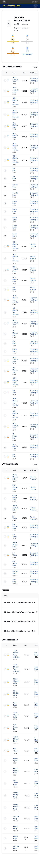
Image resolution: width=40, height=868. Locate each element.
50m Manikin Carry (15, 125)
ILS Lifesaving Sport (12, 6)
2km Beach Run (15, 436)
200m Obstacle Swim (15, 269)
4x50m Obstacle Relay (15, 508)
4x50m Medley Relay (15, 498)
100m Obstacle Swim (15, 80)
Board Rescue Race (15, 487)
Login (35, 2)
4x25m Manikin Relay (15, 477)
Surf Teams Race (15, 563)
